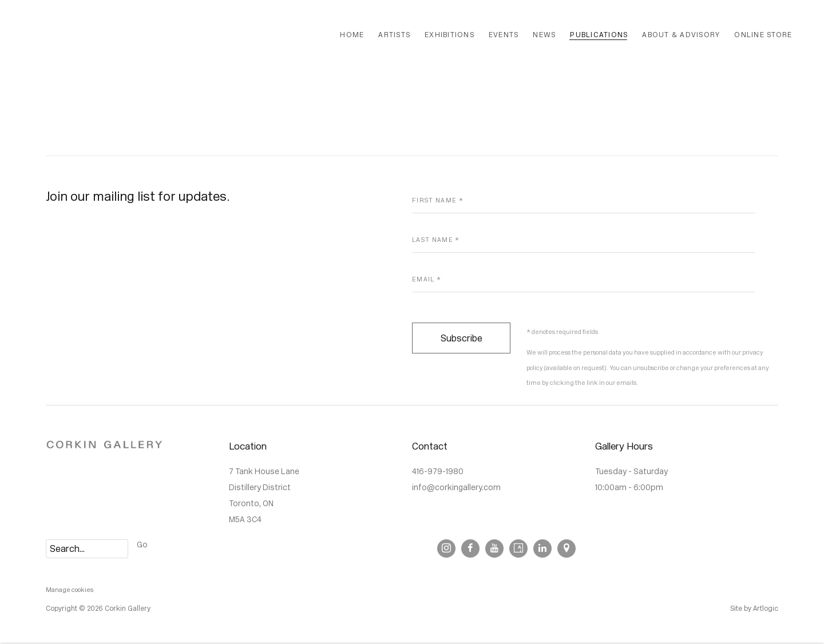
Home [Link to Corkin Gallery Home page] (352, 35)
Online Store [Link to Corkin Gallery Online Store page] (763, 35)
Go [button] (142, 545)
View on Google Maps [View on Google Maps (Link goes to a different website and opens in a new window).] (566, 548)
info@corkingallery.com (456, 488)
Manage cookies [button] (70, 590)
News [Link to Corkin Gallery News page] (544, 35)
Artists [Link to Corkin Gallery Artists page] (394, 35)
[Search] (87, 549)
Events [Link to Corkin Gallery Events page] (504, 35)
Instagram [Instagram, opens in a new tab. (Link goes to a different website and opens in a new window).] (446, 548)
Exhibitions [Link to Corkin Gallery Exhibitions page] (449, 35)
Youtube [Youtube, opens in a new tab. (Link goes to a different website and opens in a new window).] (494, 548)
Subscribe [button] (461, 338)
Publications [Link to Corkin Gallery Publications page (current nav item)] (599, 35)
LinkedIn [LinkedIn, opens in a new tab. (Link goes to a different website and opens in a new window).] (542, 548)
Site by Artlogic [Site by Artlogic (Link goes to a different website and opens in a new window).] (754, 609)
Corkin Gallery (166, 35)
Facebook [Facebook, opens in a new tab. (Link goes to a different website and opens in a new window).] (470, 548)
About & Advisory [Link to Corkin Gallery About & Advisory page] (681, 35)
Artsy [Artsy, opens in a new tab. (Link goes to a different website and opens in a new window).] (518, 548)
